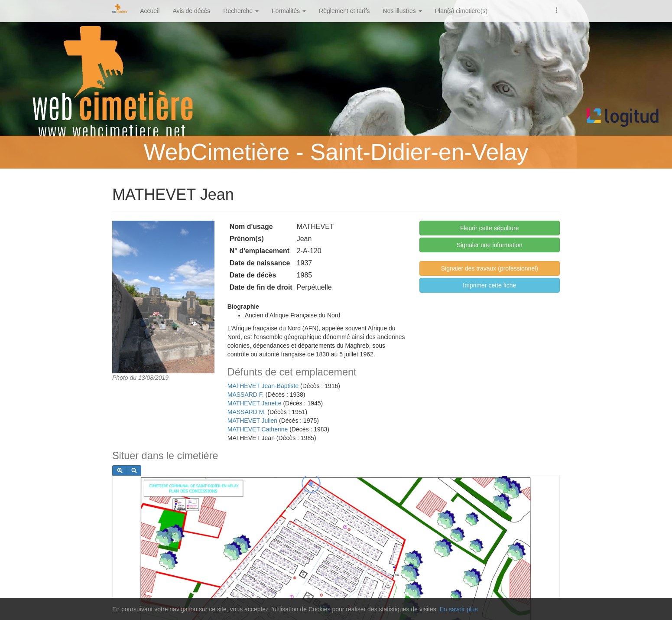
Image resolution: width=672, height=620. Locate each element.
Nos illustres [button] (403, 11)
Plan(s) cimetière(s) (461, 11)
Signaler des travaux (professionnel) (490, 268)
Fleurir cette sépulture (489, 228)
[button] (557, 10)
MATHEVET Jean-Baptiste (263, 386)
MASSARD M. (247, 412)
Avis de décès (191, 11)
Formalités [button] (289, 11)
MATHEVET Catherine (258, 429)
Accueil (150, 11)
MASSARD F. (246, 395)
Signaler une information (490, 245)
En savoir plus (459, 609)
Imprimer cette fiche (489, 285)
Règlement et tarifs (344, 11)
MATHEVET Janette (255, 403)
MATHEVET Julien (252, 421)
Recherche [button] (241, 11)
